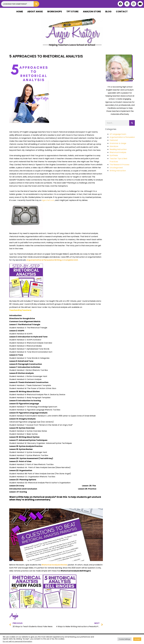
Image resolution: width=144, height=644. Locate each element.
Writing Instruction (118, 171)
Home (20, 12)
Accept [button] (137, 639)
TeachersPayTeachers (20, 310)
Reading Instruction (118, 149)
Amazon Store (92, 12)
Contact (122, 12)
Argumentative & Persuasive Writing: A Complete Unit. (52, 260)
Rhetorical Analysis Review (54, 565)
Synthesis (114, 155)
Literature (114, 146)
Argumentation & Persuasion (122, 137)
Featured (114, 140)
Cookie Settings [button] (125, 639)
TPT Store (72, 12)
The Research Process (119, 165)
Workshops (55, 12)
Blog (108, 12)
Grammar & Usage (118, 143)
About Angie (35, 12)
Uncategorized (116, 168)
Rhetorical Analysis (118, 152)
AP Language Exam (118, 134)
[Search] (36, 4)
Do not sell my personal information (17, 641)
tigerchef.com (48, 200)
